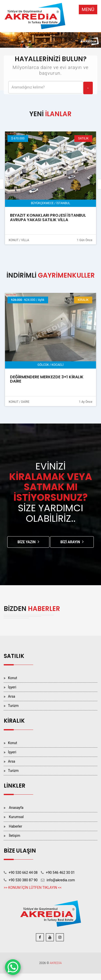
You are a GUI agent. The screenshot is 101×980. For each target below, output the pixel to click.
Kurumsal (16, 817)
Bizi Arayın (70, 542)
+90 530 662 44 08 (23, 873)
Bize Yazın (27, 542)
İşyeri (12, 687)
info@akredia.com (61, 880)
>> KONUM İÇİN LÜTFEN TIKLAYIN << (33, 888)
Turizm (13, 706)
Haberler (15, 826)
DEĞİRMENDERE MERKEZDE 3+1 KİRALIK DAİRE (47, 379)
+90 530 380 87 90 (23, 880)
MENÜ (88, 9)
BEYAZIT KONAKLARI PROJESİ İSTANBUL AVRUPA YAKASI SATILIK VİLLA (48, 218)
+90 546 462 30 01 (60, 873)
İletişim (14, 836)
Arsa (12, 696)
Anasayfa (16, 808)
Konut (13, 678)
